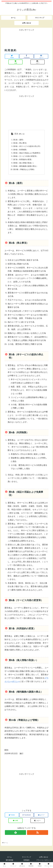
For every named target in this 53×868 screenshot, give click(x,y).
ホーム (9, 858)
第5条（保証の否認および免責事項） (27, 154)
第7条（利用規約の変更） (23, 160)
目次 (16, 134)
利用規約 (27, 861)
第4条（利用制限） (21, 150)
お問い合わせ (44, 858)
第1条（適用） (19, 140)
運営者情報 (9, 861)
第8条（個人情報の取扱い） (24, 164)
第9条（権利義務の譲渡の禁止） (26, 167)
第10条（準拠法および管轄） (24, 171)
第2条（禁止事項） (21, 143)
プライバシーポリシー (44, 861)
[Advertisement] (26, 37)
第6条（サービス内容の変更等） (26, 157)
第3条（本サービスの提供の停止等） (27, 147)
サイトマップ (27, 858)
